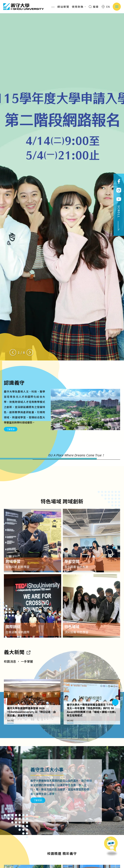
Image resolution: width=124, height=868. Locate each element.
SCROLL (119, 218)
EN (106, 7)
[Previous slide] (13, 352)
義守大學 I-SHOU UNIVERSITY (23, 7)
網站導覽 (63, 7)
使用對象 (79, 7)
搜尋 (94, 7)
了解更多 (11, 429)
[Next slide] (30, 352)
